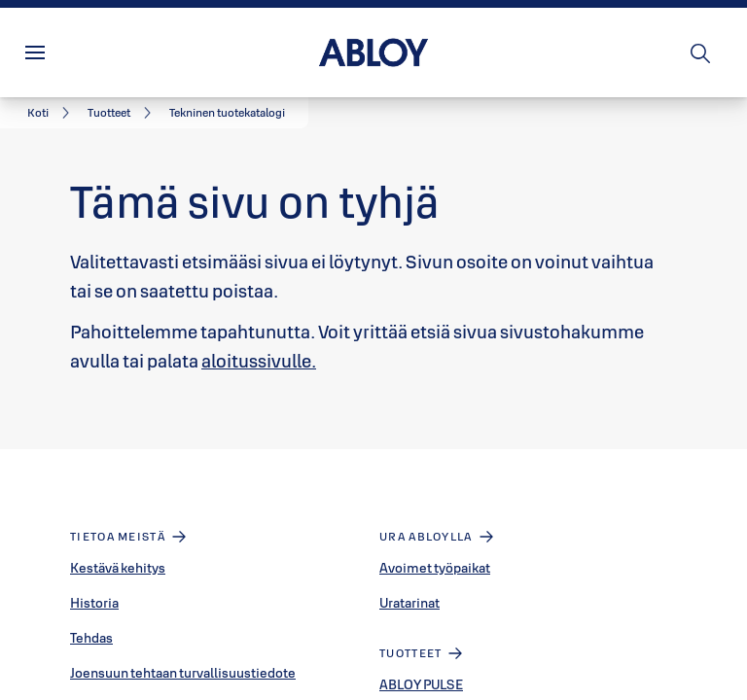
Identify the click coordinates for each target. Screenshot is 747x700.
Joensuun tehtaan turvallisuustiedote (183, 673)
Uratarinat (409, 603)
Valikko (72, 52)
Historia (94, 603)
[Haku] (701, 52)
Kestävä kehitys (118, 568)
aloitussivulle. (259, 361)
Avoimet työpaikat (435, 568)
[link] (52, 113)
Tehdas (91, 638)
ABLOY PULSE (421, 684)
